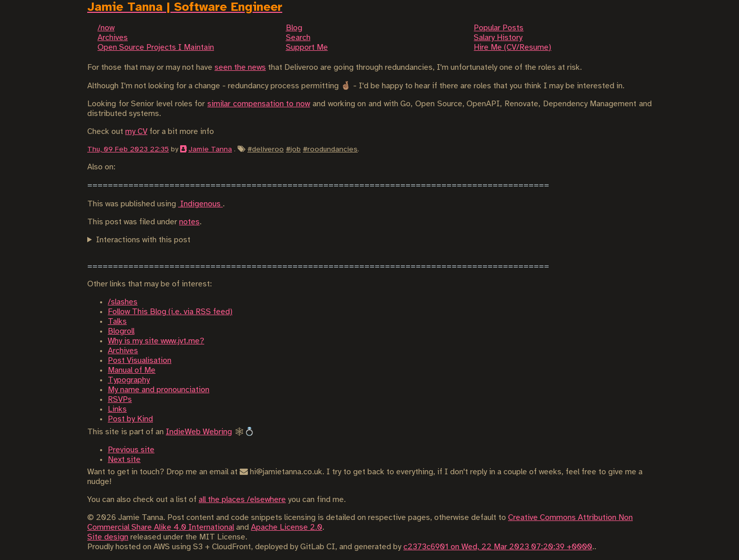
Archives (123, 351)
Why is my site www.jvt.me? (156, 341)
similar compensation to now (259, 104)
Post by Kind (130, 419)
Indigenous (200, 204)
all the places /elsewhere (242, 500)
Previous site (131, 450)
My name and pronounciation (159, 390)
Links (117, 409)
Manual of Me (132, 370)
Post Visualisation (140, 361)
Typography (129, 380)
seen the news (240, 67)
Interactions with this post (143, 240)
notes (189, 222)
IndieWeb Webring (199, 432)
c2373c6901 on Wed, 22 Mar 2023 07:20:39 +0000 (498, 547)
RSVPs (120, 400)
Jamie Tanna (210, 149)
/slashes (123, 302)
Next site (124, 460)
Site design (108, 537)
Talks (117, 322)
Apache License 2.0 (287, 527)
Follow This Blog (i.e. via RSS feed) (170, 312)
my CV (136, 132)
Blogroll (121, 331)
